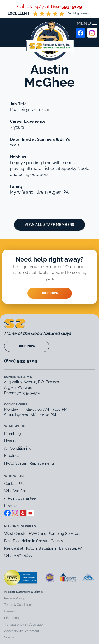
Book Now (50, 293)
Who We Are (15, 491)
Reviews (11, 506)
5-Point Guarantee (20, 498)
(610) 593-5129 (21, 361)
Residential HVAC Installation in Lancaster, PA (44, 548)
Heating (11, 441)
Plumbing (13, 434)
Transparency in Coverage (23, 625)
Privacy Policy (15, 598)
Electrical (12, 456)
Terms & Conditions (18, 605)
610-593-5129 (67, 6)
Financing (11, 618)
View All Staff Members (49, 225)
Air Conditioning (18, 448)
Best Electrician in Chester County (34, 541)
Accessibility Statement (22, 631)
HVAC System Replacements (29, 463)
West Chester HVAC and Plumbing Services (42, 534)
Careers (10, 611)
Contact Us (14, 484)
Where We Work (18, 556)
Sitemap (10, 637)
